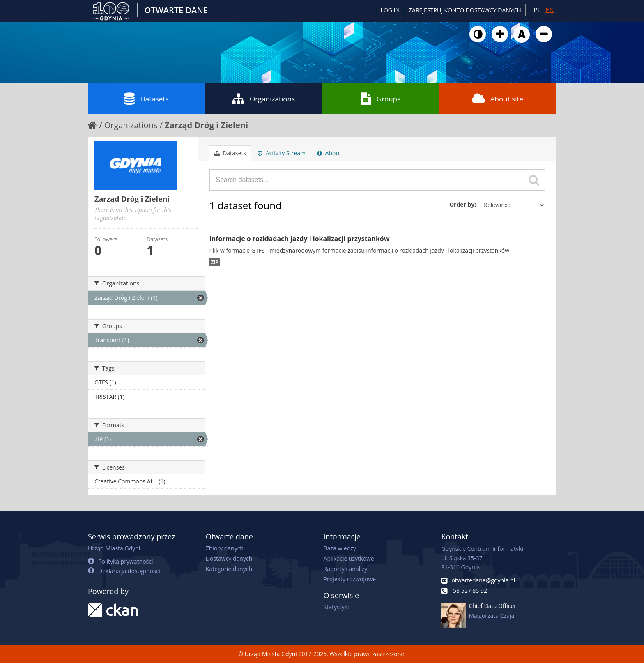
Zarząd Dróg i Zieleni (206, 125)
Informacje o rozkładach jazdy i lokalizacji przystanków (300, 239)
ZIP (215, 262)
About (329, 153)
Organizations (263, 99)
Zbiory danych (225, 548)
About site (498, 99)
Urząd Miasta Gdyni (114, 548)
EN (550, 10)
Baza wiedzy (340, 548)
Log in (390, 10)
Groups (381, 99)
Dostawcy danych (229, 558)
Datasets (146, 99)
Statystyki (336, 607)
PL (537, 10)
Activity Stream (282, 153)
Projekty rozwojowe (350, 579)
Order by (462, 204)
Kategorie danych (229, 569)
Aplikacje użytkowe (349, 558)
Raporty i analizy (346, 569)
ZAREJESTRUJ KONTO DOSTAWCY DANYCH (465, 10)
